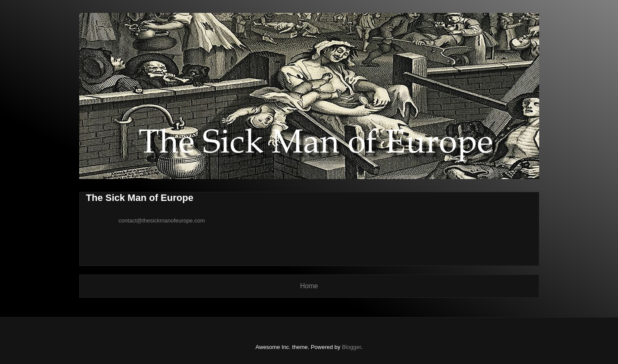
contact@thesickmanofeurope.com (161, 221)
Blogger (351, 347)
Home (309, 286)
